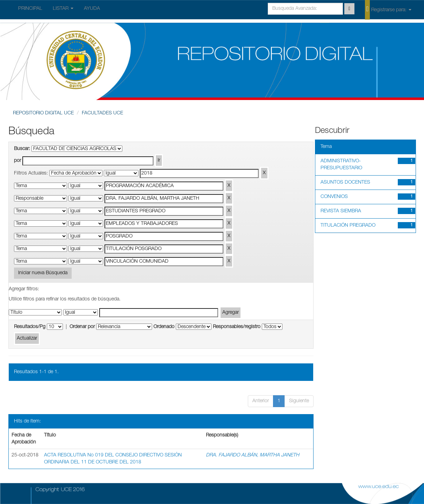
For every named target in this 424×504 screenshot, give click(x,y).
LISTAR (63, 9)
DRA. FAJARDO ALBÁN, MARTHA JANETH (253, 455)
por (17, 161)
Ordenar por (82, 327)
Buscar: (22, 149)
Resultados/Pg (30, 327)
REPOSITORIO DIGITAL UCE (43, 113)
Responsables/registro (237, 327)
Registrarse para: (388, 9)
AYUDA (92, 9)
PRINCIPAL (30, 9)
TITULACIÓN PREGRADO (348, 226)
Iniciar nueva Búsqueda (43, 273)
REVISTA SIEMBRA (341, 211)
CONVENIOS (334, 197)
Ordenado (164, 327)
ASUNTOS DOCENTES (345, 183)
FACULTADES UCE (102, 113)
